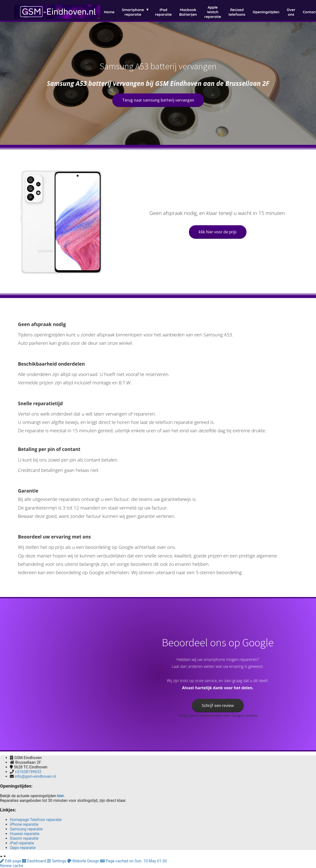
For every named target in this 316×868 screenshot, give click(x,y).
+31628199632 (28, 772)
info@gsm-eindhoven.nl (35, 776)
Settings (57, 861)
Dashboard (35, 861)
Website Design (84, 861)
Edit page (11, 861)
